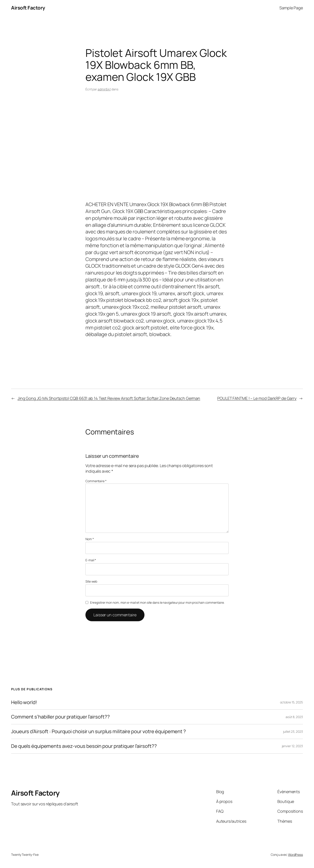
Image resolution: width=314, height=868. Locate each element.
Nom (90, 539)
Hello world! (24, 702)
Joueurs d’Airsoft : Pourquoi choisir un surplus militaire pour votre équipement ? (99, 732)
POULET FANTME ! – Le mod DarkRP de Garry (257, 398)
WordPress (295, 855)
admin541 (104, 89)
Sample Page (291, 8)
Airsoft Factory (28, 8)
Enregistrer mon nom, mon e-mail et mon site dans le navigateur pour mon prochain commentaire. (157, 602)
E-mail (91, 560)
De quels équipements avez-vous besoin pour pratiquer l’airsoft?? (84, 746)
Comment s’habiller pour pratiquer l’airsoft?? (60, 717)
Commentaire (96, 481)
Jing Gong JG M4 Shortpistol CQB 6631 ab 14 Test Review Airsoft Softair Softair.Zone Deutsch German (109, 398)
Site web (91, 581)
